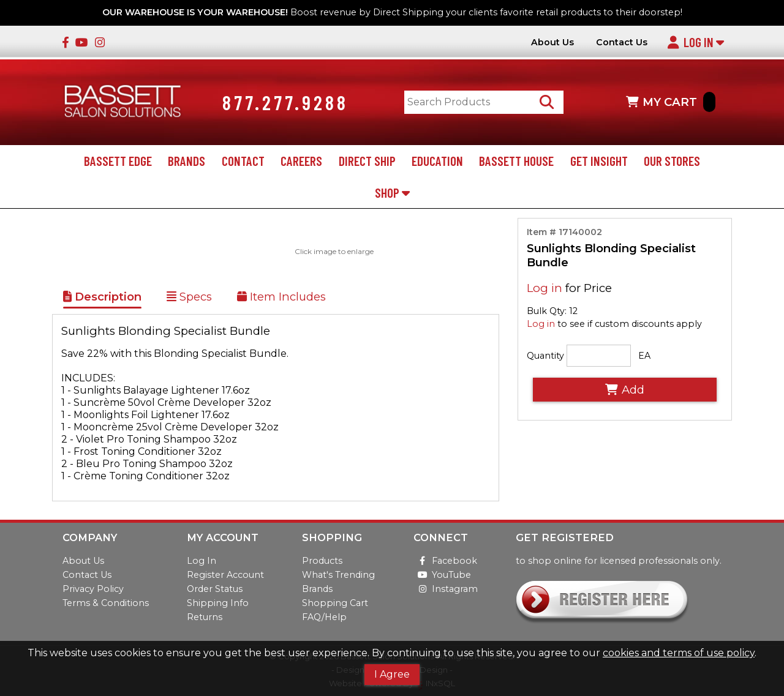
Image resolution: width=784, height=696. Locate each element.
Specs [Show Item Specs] (189, 297)
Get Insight (599, 161)
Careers (301, 161)
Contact (243, 161)
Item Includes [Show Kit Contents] (281, 297)
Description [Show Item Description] (102, 297)
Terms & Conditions (106, 603)
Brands (187, 161)
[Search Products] (547, 103)
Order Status (215, 589)
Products (322, 561)
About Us (552, 43)
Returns (205, 617)
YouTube (442, 575)
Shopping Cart (335, 603)
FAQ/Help (324, 617)
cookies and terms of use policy (679, 653)
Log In (695, 42)
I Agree (392, 674)
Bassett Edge (118, 161)
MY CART (671, 103)
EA (644, 356)
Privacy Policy (93, 589)
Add (625, 390)
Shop (392, 193)
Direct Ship (367, 161)
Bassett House (516, 161)
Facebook (445, 561)
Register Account (225, 575)
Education (437, 161)
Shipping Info (218, 603)
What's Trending (338, 575)
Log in (545, 288)
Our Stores (672, 161)
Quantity (545, 356)
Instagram (446, 589)
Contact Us (622, 43)
